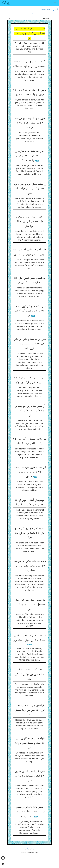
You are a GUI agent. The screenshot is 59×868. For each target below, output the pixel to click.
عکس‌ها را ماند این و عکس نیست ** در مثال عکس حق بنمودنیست (30, 812)
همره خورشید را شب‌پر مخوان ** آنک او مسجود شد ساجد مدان (30, 776)
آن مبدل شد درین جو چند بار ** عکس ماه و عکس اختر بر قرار (30, 411)
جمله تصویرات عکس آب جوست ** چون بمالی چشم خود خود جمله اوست (30, 566)
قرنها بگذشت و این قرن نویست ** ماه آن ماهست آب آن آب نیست (29, 311)
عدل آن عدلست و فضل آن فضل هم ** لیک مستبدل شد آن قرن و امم (29, 344)
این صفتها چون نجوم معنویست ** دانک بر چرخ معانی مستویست (30, 472)
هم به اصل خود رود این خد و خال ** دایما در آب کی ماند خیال (30, 533)
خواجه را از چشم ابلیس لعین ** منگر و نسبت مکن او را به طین (30, 743)
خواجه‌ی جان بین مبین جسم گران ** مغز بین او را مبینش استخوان (29, 710)
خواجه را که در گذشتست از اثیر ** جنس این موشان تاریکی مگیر (29, 674)
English (43, 9)
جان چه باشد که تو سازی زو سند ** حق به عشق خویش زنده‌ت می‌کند (30, 156)
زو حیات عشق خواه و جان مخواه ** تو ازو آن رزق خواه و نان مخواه (30, 189)
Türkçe (49, 9)
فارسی (55, 10)
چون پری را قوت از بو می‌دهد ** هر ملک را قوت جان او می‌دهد (29, 123)
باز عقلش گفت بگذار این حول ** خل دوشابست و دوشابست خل (30, 605)
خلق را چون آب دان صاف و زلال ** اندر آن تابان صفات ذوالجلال (29, 222)
